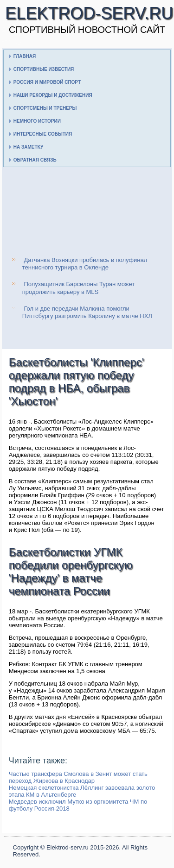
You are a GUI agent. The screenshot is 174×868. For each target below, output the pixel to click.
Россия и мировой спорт (47, 82)
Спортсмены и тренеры (45, 108)
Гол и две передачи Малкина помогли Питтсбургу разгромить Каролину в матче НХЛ (87, 312)
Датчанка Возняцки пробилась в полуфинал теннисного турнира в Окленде (85, 264)
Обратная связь (35, 160)
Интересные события (43, 134)
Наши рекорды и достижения (53, 95)
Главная (25, 56)
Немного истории (37, 121)
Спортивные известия (44, 69)
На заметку (28, 147)
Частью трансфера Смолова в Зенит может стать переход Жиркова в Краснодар (78, 777)
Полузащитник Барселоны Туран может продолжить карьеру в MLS (79, 288)
